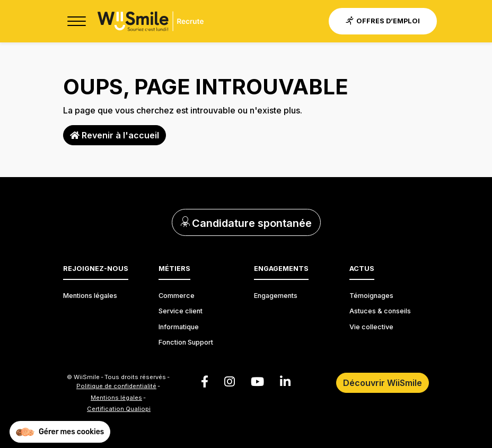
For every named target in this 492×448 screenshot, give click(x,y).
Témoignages (371, 296)
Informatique (179, 327)
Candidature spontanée (246, 223)
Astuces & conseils (380, 311)
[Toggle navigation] (76, 21)
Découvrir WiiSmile (383, 383)
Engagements (276, 296)
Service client (181, 311)
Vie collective (371, 327)
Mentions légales (90, 296)
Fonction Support (186, 342)
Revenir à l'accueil (115, 135)
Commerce (177, 296)
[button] (60, 432)
